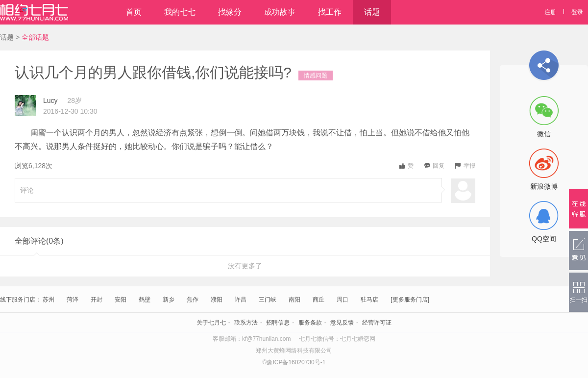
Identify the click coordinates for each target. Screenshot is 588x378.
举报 (465, 166)
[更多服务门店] (410, 300)
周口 (343, 300)
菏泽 (73, 300)
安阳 (121, 300)
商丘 (318, 300)
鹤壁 (145, 300)
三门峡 (268, 300)
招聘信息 (278, 323)
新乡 (169, 300)
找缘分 (230, 12)
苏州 (49, 300)
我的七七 (180, 12)
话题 (372, 12)
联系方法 (246, 323)
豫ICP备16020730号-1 (296, 362)
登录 (577, 12)
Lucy (50, 101)
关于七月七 (211, 323)
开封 (97, 300)
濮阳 (217, 300)
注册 (550, 12)
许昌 (241, 300)
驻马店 (369, 300)
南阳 (294, 300)
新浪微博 (544, 186)
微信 (544, 134)
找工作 (330, 12)
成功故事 (280, 12)
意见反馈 (342, 323)
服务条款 (310, 323)
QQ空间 (544, 239)
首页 (134, 12)
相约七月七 (34, 12)
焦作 (193, 300)
